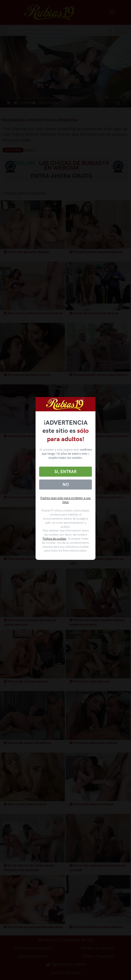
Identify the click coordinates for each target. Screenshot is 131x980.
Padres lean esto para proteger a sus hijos (65, 500)
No (66, 485)
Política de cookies (54, 539)
